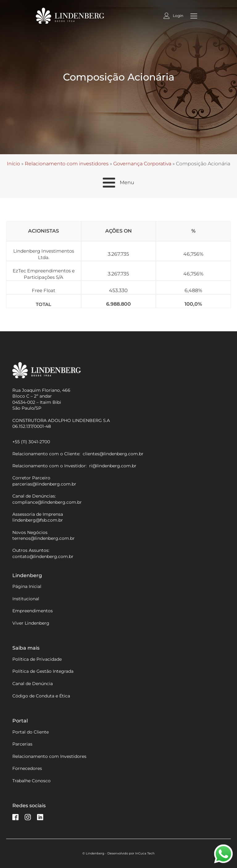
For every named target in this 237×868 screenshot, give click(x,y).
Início (13, 164)
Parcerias (22, 744)
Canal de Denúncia (33, 684)
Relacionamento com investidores (67, 164)
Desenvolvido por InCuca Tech (131, 853)
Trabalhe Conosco (31, 781)
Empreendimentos (33, 611)
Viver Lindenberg (31, 623)
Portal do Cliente (31, 732)
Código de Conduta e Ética (41, 696)
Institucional (26, 599)
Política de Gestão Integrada (43, 671)
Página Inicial (27, 586)
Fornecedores (27, 768)
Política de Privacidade (37, 659)
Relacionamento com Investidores (49, 756)
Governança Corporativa (142, 164)
